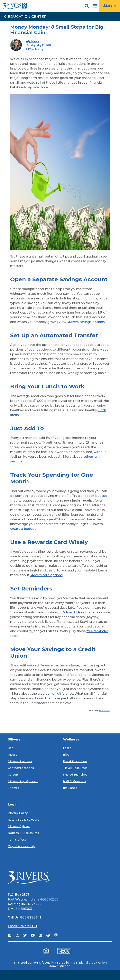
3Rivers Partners (20, 761)
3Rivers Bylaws (19, 826)
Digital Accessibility (22, 846)
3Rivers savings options (86, 322)
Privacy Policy (18, 813)
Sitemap (14, 788)
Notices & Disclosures (23, 833)
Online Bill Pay (73, 612)
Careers (13, 775)
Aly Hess (32, 41)
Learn (67, 748)
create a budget (23, 529)
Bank (12, 748)
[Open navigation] (95, 6)
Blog (66, 755)
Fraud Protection (75, 761)
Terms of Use (17, 840)
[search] (82, 7)
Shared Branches (76, 775)
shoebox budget (94, 496)
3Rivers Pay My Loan (23, 781)
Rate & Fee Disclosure (23, 820)
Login (110, 6)
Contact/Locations (21, 768)
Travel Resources (75, 768)
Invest (12, 755)
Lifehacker (104, 710)
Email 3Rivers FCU (22, 926)
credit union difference (55, 694)
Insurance (70, 788)
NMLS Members (75, 781)
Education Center (25, 17)
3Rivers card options (46, 575)
